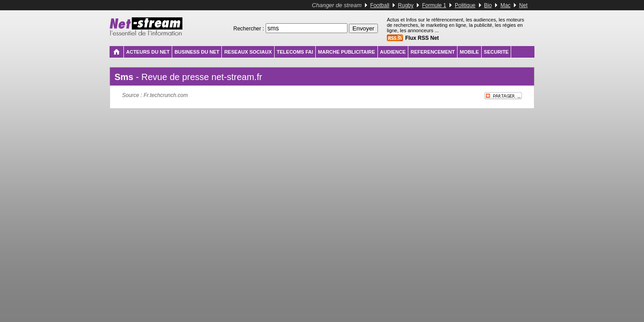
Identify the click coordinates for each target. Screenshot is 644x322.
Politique (465, 5)
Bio (488, 5)
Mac (506, 5)
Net (523, 5)
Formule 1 (434, 5)
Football (380, 5)
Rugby (406, 5)
